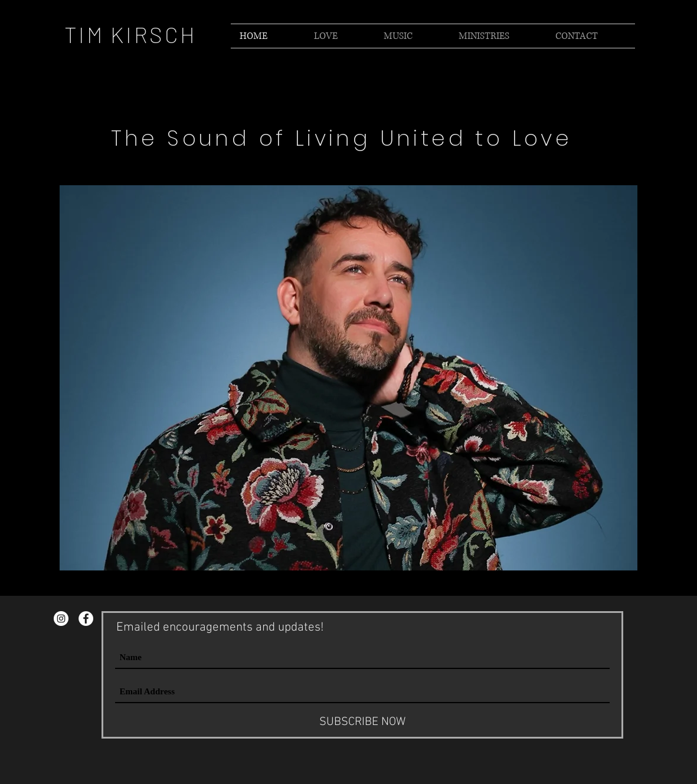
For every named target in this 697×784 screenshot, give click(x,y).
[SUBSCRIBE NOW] (362, 722)
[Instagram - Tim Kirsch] (61, 619)
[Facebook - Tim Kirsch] (86, 619)
